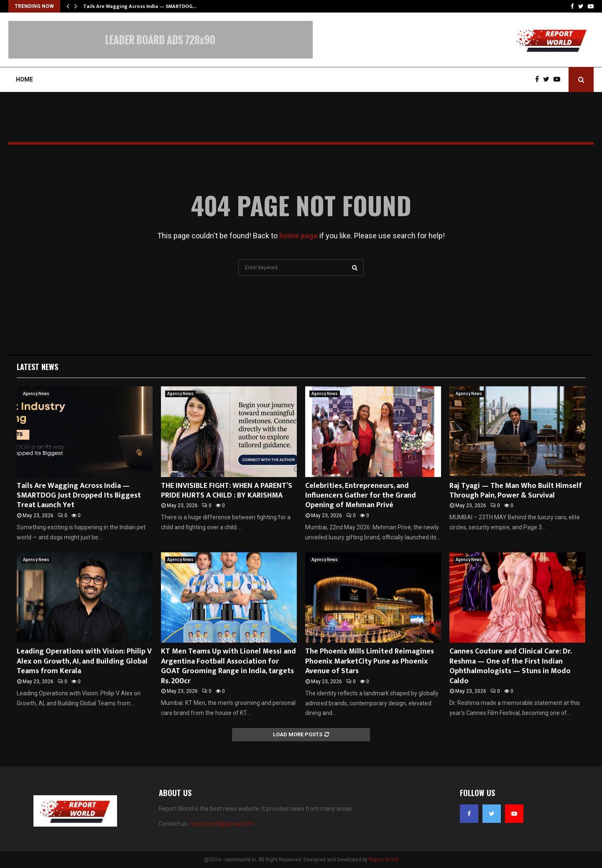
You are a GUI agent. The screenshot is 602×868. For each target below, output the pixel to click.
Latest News (37, 367)
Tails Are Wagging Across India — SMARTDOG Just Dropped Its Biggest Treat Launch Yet (79, 496)
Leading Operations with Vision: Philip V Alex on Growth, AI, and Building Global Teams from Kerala (84, 661)
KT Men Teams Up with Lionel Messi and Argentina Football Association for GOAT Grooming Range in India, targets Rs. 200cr (228, 666)
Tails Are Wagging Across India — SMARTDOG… (140, 6)
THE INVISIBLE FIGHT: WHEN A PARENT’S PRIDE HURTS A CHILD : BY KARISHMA (227, 491)
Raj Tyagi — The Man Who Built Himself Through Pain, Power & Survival (516, 491)
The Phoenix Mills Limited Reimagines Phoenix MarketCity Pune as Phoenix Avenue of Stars (370, 661)
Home (24, 79)
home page (298, 236)
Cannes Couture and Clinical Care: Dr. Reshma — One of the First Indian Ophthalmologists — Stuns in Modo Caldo (510, 666)
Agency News (36, 394)
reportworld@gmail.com (222, 824)
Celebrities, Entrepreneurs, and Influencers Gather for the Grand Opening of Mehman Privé (361, 496)
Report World (384, 860)
